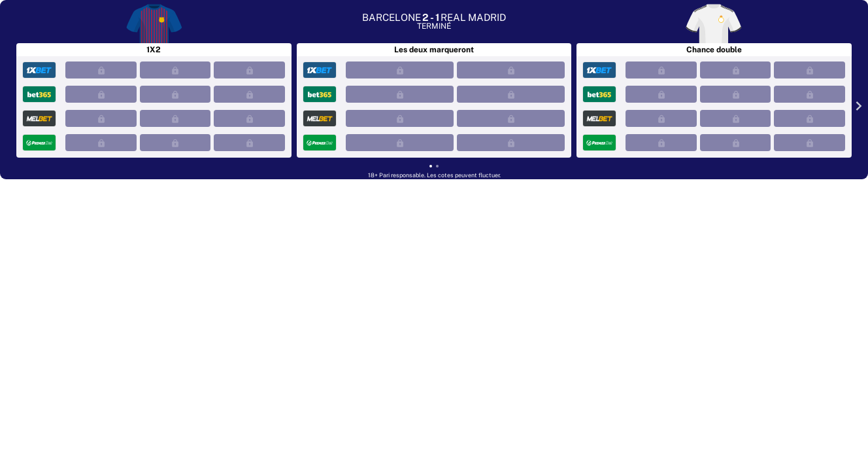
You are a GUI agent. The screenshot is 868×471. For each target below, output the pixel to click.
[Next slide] (856, 105)
